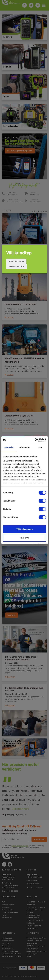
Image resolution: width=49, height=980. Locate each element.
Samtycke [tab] (9, 447)
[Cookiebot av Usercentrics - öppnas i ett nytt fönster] (35, 440)
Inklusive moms (16, 261)
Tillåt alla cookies (25, 529)
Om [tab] (40, 447)
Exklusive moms (16, 266)
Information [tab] (25, 447)
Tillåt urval (24, 538)
